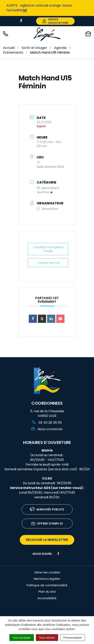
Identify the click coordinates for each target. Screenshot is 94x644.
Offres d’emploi (47, 524)
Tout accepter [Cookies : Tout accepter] (22, 638)
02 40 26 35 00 (47, 423)
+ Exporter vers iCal (48, 263)
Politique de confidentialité (47, 585)
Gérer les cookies (47, 572)
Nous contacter (47, 429)
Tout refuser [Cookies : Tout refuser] (47, 638)
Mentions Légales (47, 579)
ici (25, 10)
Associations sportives (48, 190)
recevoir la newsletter (47, 540)
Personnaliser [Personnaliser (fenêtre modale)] (73, 638)
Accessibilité (47, 598)
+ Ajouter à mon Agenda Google (48, 249)
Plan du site (47, 592)
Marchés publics (47, 510)
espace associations (55, 21)
